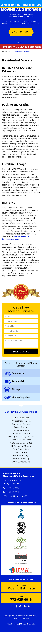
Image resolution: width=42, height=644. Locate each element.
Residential (18, 381)
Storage (16, 389)
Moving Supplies (21, 397)
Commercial (18, 373)
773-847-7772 (13, 492)
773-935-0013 (21, 32)
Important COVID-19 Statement (22, 47)
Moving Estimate (21, 587)
